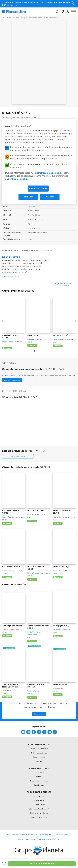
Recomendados (39, 757)
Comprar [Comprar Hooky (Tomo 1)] (58, 636)
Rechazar (28, 197)
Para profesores (39, 805)
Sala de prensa (39, 796)
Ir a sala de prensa (18, 456)
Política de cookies (62, 834)
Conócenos (39, 773)
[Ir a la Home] (3, 18)
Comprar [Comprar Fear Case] (32, 345)
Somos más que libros (28, 834)
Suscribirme (39, 714)
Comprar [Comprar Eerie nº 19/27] (58, 695)
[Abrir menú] (74, 12)
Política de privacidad (27, 839)
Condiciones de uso (46, 834)
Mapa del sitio (13, 834)
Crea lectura (39, 785)
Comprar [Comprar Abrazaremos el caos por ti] (32, 641)
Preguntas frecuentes (39, 781)
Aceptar (50, 197)
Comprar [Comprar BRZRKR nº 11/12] (32, 521)
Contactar (39, 777)
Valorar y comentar (12, 380)
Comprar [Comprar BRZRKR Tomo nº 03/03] (7, 348)
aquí (15, 5)
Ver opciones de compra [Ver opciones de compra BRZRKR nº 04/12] (42, 863)
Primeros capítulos (39, 753)
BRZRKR (31, 206)
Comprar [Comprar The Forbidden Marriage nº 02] (7, 697)
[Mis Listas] (61, 12)
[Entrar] (67, 12)
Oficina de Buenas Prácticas (48, 839)
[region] (39, 162)
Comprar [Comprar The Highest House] (7, 636)
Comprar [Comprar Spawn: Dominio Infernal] (32, 697)
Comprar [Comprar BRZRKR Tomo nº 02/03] (58, 523)
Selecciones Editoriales (39, 749)
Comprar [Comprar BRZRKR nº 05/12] (58, 577)
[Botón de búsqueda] (57, 12)
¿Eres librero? (39, 800)
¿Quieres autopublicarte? (39, 809)
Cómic (4, 345)
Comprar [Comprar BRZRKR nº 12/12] (57, 346)
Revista (39, 761)
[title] (23, 732)
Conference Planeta (39, 817)
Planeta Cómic (34, 215)
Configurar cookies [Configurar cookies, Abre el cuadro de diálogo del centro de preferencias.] (38, 188)
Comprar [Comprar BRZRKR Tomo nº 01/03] (32, 579)
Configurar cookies (18, 179)
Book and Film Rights (39, 813)
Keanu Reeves (11, 257)
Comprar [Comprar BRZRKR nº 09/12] (7, 577)
